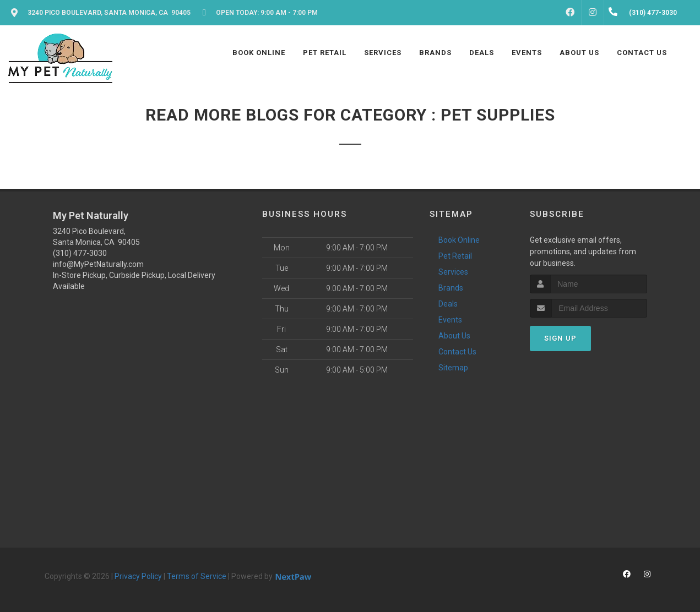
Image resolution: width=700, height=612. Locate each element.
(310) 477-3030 (80, 253)
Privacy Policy (138, 576)
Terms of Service (197, 576)
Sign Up (560, 338)
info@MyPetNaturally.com (98, 264)
